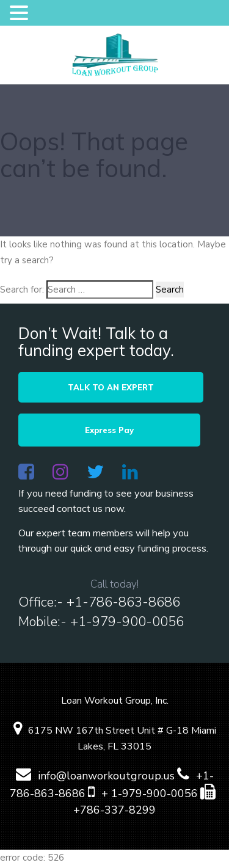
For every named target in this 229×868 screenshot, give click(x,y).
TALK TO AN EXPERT (114, 387)
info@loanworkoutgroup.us (95, 778)
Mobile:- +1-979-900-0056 (101, 624)
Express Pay (115, 431)
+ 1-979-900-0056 (143, 796)
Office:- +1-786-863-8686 (99, 605)
